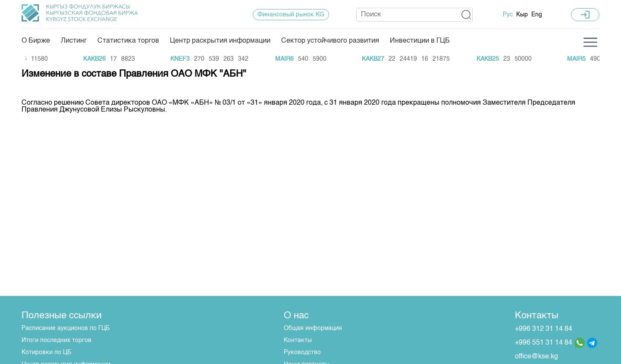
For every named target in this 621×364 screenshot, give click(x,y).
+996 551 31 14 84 (544, 343)
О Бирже (36, 41)
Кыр (522, 15)
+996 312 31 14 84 (544, 329)
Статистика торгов (128, 41)
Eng (537, 15)
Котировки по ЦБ (46, 352)
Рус (508, 15)
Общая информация (313, 328)
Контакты (298, 340)
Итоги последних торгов (56, 340)
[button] (466, 15)
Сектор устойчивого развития (330, 41)
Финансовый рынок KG (291, 15)
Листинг (74, 41)
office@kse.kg (536, 357)
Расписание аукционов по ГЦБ (66, 328)
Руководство (302, 352)
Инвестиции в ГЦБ (420, 41)
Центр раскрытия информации (220, 41)
